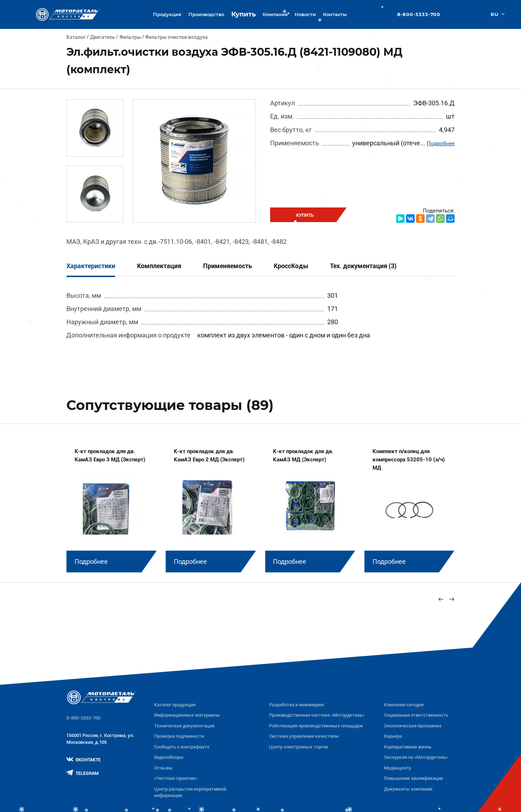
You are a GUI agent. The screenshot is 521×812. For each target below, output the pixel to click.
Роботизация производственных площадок (316, 726)
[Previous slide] (441, 599)
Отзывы (163, 768)
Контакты (335, 14)
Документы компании (408, 789)
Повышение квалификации (413, 778)
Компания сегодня (404, 705)
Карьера (393, 736)
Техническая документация (184, 726)
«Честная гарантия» (176, 778)
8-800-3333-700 (419, 14)
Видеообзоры (169, 757)
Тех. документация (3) (363, 266)
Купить (244, 14)
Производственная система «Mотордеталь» (317, 715)
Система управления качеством (304, 736)
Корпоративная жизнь (408, 747)
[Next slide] (452, 599)
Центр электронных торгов (299, 747)
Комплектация (159, 266)
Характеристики (91, 266)
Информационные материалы (187, 715)
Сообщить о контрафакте (182, 747)
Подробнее (441, 144)
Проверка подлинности (179, 736)
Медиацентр (398, 768)
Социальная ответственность (416, 715)
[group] (111, 505)
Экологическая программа (413, 726)
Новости (305, 14)
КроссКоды (291, 266)
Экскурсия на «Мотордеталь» (416, 757)
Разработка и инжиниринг (297, 705)
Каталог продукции (175, 705)
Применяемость (227, 266)
